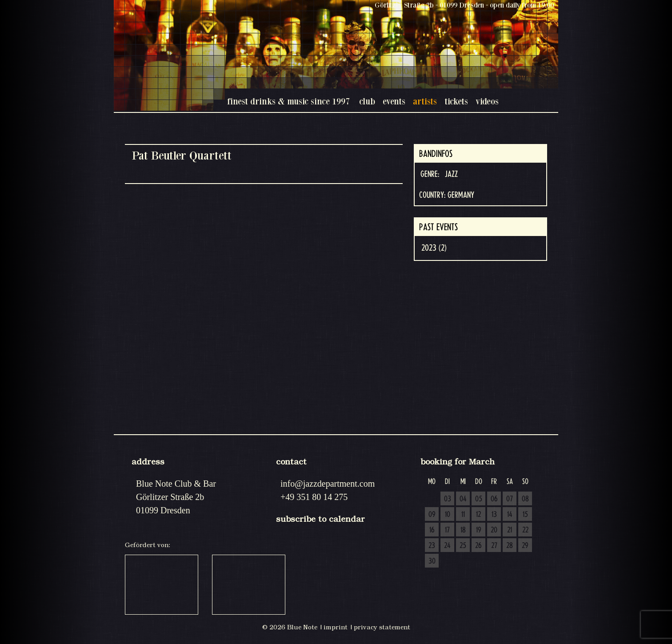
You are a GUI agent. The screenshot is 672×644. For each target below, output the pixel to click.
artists (425, 101)
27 (494, 546)
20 (494, 530)
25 (463, 546)
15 (525, 515)
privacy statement (382, 627)
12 (478, 515)
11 (463, 515)
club (367, 101)
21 (510, 530)
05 (479, 499)
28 (510, 546)
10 (448, 515)
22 (525, 530)
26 (478, 546)
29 (525, 546)
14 (510, 515)
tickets (456, 101)
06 (494, 499)
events (394, 101)
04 (463, 499)
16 (432, 530)
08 (525, 499)
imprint (336, 627)
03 (448, 499)
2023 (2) (434, 248)
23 (432, 546)
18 (463, 530)
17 (447, 530)
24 (447, 546)
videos (487, 101)
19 (479, 530)
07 (510, 499)
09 (432, 515)
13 (494, 515)
